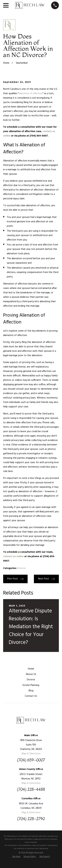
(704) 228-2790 (31, 819)
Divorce (21, 568)
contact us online (13, 556)
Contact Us (31, 696)
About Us (31, 674)
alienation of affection (31, 94)
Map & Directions (31, 754)
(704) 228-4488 (31, 789)
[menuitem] (16, 857)
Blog (31, 691)
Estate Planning (31, 685)
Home (31, 669)
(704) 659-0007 (31, 760)
